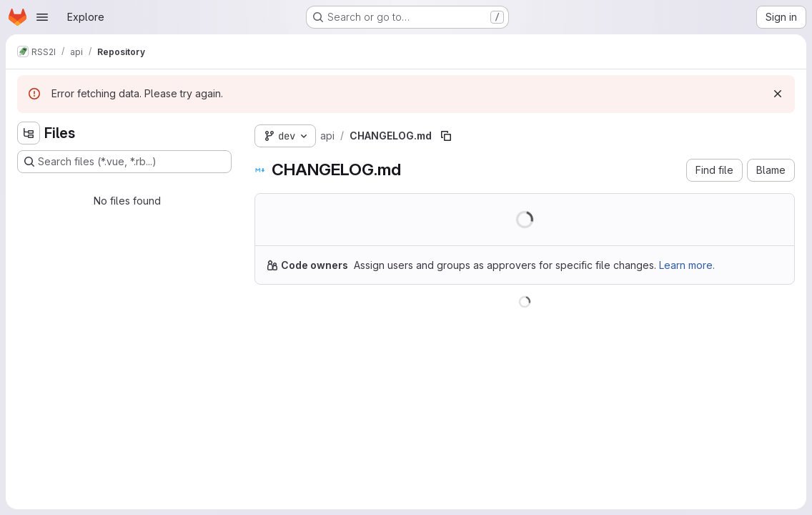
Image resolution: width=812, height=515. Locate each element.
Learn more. (687, 265)
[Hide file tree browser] (29, 133)
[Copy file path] (446, 136)
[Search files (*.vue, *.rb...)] (124, 162)
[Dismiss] (778, 94)
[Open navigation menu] (42, 17)
